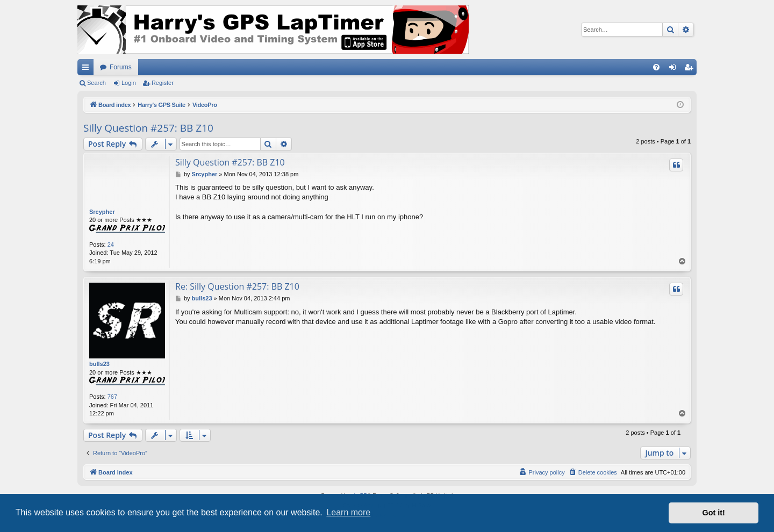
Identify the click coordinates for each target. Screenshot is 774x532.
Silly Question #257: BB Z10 (148, 128)
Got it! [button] (714, 513)
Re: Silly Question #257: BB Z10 (237, 286)
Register (163, 83)
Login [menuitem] (675, 69)
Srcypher (102, 212)
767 (112, 397)
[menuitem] (656, 67)
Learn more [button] (348, 512)
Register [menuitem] (691, 69)
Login (129, 83)
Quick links (88, 69)
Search (96, 83)
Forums (121, 67)
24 (111, 245)
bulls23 (99, 364)
